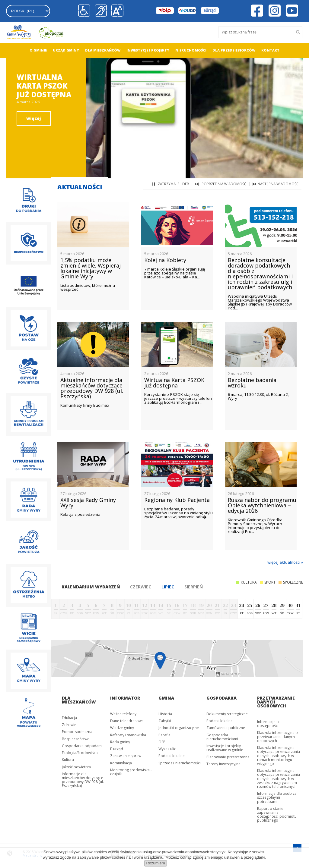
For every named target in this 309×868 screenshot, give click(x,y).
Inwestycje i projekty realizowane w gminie (225, 748)
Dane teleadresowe (127, 721)
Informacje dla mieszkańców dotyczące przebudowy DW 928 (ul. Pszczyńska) (83, 780)
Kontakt (270, 50)
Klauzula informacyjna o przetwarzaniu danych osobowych (277, 736)
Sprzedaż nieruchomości (180, 763)
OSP (162, 742)
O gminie (38, 50)
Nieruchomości (191, 50)
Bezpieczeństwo (76, 739)
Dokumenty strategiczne (227, 714)
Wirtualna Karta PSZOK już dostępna (44, 86)
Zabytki (165, 721)
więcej (34, 118)
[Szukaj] (298, 32)
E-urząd (117, 749)
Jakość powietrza (76, 767)
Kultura (68, 760)
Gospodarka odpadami (82, 746)
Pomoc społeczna (77, 732)
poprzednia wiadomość (224, 184)
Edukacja (69, 718)
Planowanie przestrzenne (228, 757)
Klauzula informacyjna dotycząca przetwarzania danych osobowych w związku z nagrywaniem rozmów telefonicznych (279, 779)
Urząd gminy (66, 50)
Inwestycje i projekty (148, 50)
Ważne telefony (123, 714)
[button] (116, 11)
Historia (165, 714)
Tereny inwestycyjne (223, 764)
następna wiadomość (278, 184)
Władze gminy (122, 728)
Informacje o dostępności (268, 724)
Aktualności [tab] (80, 187)
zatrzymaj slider (173, 184)
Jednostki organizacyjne (179, 728)
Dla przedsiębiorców (234, 50)
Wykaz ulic (167, 749)
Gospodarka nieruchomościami (222, 737)
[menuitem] (38, 50)
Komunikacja (121, 763)
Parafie (164, 735)
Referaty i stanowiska (128, 735)
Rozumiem (155, 863)
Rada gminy (120, 742)
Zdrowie (69, 725)
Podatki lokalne (172, 756)
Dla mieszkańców (103, 50)
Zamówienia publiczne (226, 728)
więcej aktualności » (285, 562)
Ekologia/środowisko (80, 753)
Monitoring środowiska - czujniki (131, 772)
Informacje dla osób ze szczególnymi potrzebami (277, 797)
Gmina (166, 698)
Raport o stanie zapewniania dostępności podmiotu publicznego (277, 815)
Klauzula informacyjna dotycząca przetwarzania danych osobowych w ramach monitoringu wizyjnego (279, 756)
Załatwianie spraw (126, 756)
